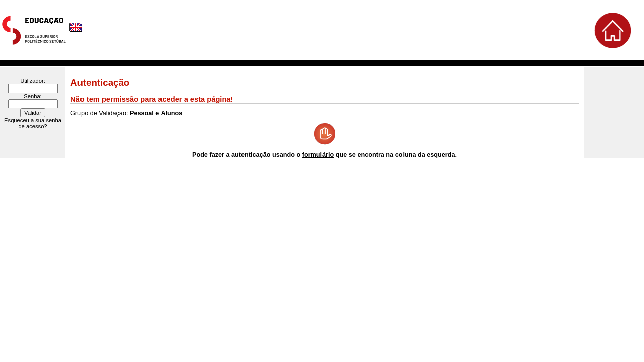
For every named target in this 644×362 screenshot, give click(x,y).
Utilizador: (33, 81)
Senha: (32, 96)
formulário (318, 155)
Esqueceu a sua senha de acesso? (33, 123)
